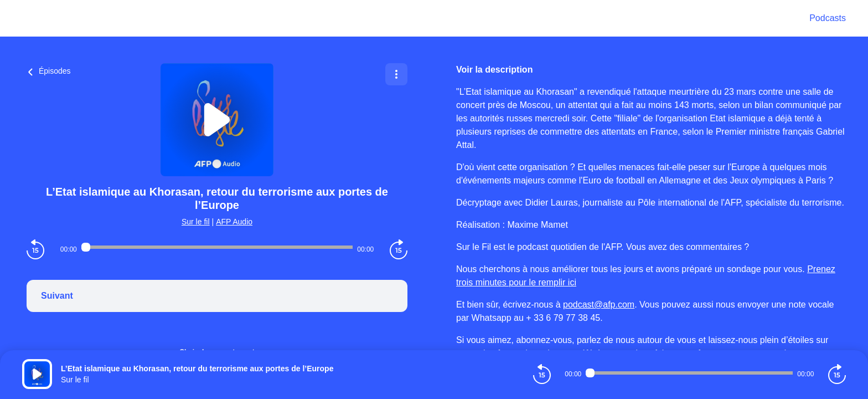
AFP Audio (234, 222)
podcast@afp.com (599, 305)
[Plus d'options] (396, 74)
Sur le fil (196, 222)
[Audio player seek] (217, 247)
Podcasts (828, 18)
